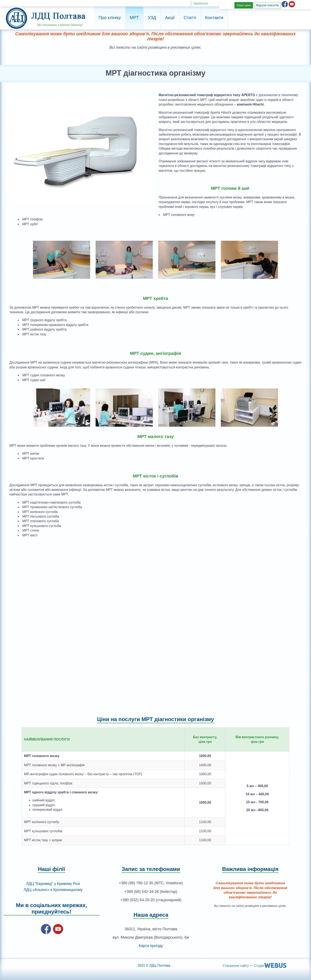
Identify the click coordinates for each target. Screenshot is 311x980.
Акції (170, 17)
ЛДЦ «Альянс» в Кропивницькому (53, 890)
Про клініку (110, 17)
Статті (190, 17)
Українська (200, 3)
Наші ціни (244, 5)
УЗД (152, 17)
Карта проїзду (151, 946)
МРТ (134, 17)
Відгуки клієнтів (267, 5)
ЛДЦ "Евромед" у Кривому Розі (53, 884)
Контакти (214, 17)
